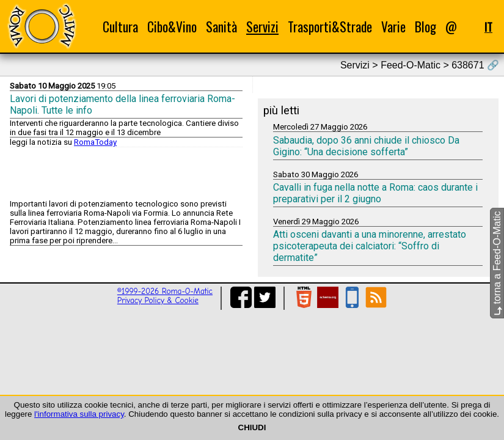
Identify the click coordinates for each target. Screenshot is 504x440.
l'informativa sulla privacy (79, 414)
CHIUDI (252, 427)
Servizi (262, 27)
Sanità (221, 27)
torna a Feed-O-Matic (497, 264)
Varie (393, 27)
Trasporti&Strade (330, 27)
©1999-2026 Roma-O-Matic (165, 291)
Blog (425, 27)
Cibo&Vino (172, 27)
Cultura (120, 27)
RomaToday (95, 142)
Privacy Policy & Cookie (158, 300)
